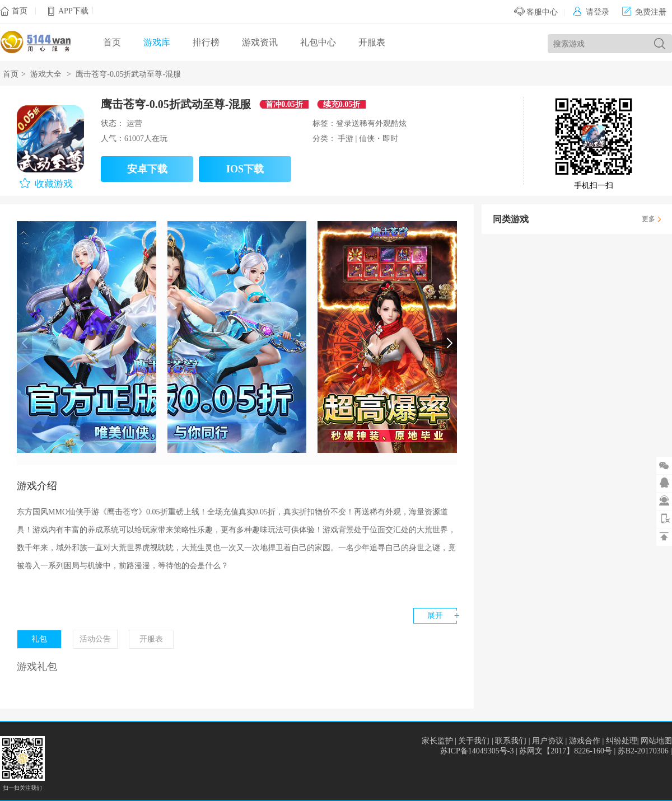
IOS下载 (245, 169)
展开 (435, 615)
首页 (20, 11)
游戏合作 (585, 741)
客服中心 (536, 12)
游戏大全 (46, 74)
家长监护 (437, 741)
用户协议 (548, 741)
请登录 (591, 12)
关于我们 (474, 741)
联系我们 (511, 741)
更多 (648, 219)
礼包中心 (318, 42)
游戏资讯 (260, 42)
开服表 (372, 42)
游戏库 (157, 42)
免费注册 (644, 12)
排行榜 (206, 42)
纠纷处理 (622, 741)
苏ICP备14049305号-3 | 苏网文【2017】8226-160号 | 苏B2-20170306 (555, 751)
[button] (449, 343)
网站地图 (656, 741)
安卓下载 (147, 169)
